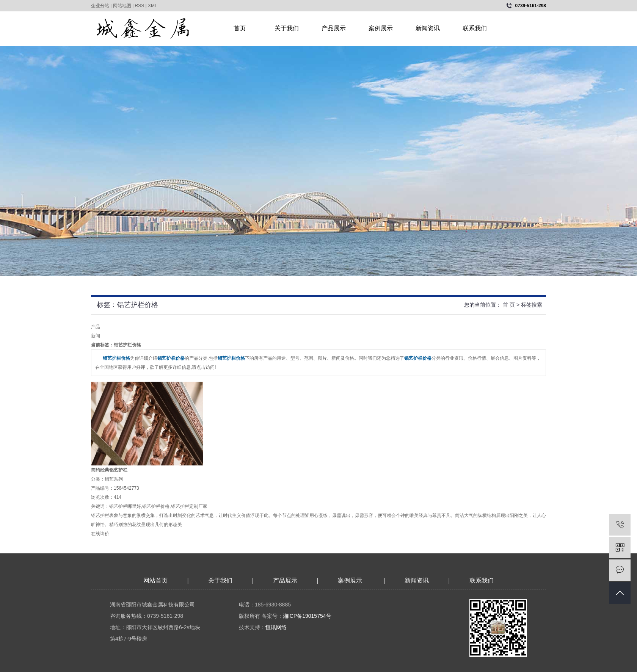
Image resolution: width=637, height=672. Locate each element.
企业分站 (100, 6)
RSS (140, 6)
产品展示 (334, 28)
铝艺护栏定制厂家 (189, 506)
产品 (96, 327)
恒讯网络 (276, 627)
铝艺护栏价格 (156, 506)
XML (153, 6)
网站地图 (122, 6)
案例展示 (381, 28)
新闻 (96, 336)
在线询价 (100, 534)
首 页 (509, 305)
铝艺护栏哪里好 (125, 506)
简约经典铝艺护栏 (109, 470)
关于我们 (287, 28)
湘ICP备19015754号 (307, 616)
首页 (240, 28)
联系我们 (475, 28)
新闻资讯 (428, 28)
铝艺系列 (114, 479)
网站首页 (155, 580)
